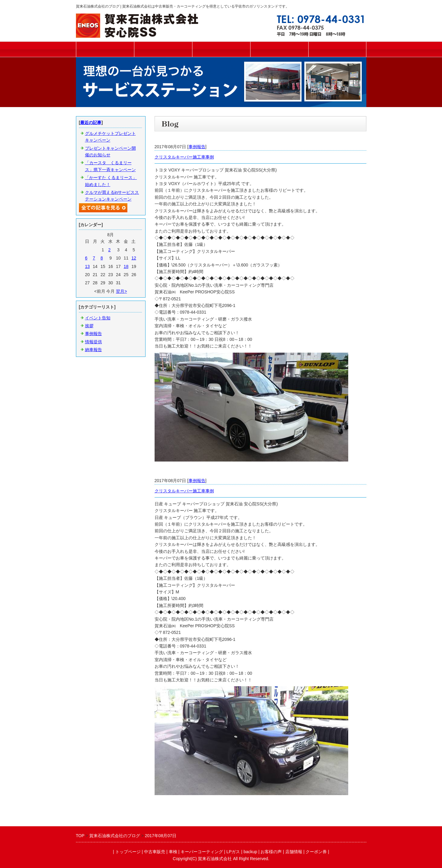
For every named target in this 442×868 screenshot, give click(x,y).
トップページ (105, 49)
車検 (221, 49)
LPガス (233, 852)
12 (134, 258)
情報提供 (93, 342)
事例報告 (197, 147)
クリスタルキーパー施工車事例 (184, 157)
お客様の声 (271, 852)
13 (87, 266)
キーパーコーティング (279, 49)
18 (126, 266)
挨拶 (89, 326)
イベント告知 (98, 318)
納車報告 (93, 350)
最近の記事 (91, 122)
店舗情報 (294, 852)
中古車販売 (163, 49)
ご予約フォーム (337, 49)
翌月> (121, 291)
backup (250, 852)
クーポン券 (316, 852)
